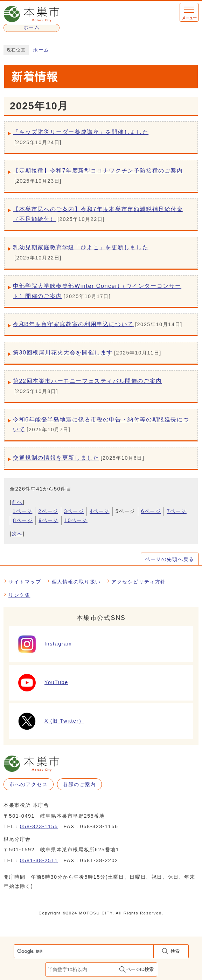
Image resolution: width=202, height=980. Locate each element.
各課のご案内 (79, 784)
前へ (17, 502)
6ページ (151, 511)
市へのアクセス (29, 784)
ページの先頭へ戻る (169, 559)
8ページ (23, 520)
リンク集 (19, 595)
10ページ (76, 520)
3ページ (74, 511)
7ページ (176, 511)
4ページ (99, 511)
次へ (17, 534)
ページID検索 (140, 969)
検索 (175, 951)
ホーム (41, 50)
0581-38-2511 (39, 860)
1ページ (22, 511)
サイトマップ (25, 582)
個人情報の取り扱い (76, 582)
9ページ (48, 520)
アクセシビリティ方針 (139, 582)
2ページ (48, 511)
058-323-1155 (39, 826)
